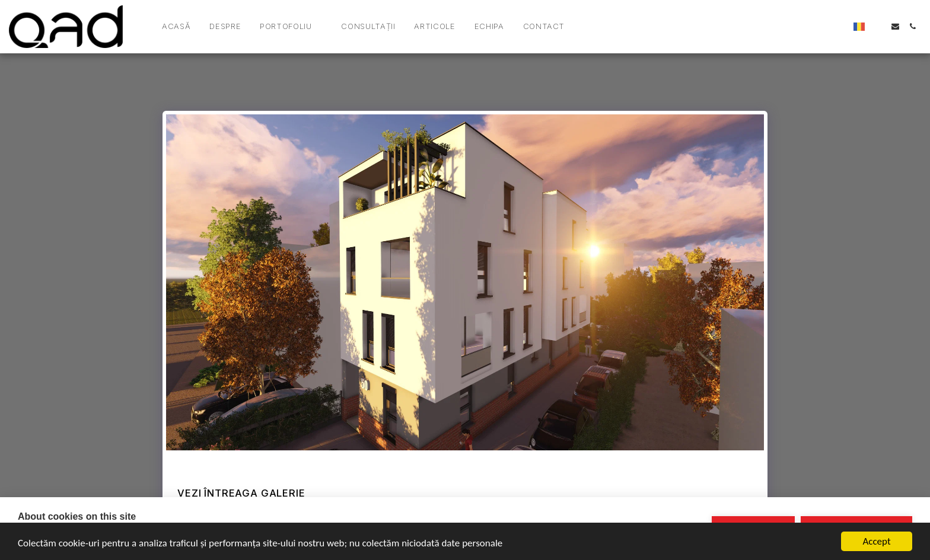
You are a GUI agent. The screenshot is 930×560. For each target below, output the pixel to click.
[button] (291, 27)
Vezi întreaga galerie (241, 493)
